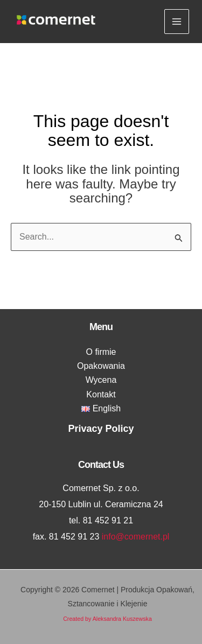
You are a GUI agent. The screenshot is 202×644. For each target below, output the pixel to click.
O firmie (101, 352)
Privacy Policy (101, 429)
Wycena (101, 380)
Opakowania (101, 366)
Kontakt (101, 394)
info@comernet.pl (136, 537)
